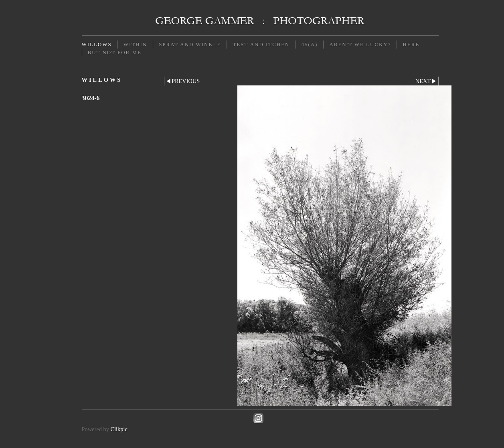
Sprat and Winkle (190, 44)
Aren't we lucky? (360, 44)
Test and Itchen (261, 44)
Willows (97, 44)
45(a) (309, 44)
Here (411, 44)
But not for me (115, 52)
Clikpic (119, 429)
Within (135, 44)
